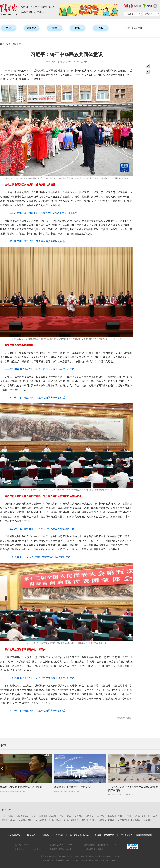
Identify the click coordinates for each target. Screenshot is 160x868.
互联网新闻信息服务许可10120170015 (100, 845)
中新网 (68, 816)
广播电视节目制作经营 (94, 849)
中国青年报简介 (14, 835)
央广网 (61, 816)
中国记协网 (147, 820)
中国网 (33, 816)
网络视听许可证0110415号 (61, 849)
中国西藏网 (77, 816)
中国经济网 (100, 816)
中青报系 (129, 14)
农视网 (92, 820)
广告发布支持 (137, 835)
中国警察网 (102, 820)
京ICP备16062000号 (23, 845)
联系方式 (31, 835)
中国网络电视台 (21, 816)
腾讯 (149, 816)
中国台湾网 (89, 816)
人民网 (3, 816)
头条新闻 (10, 44)
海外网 (85, 820)
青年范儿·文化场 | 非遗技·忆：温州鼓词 (21, 787)
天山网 (51, 820)
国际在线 (52, 816)
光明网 (120, 816)
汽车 (101, 28)
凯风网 (111, 820)
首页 (2, 44)
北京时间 (4, 820)
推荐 (3, 746)
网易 (155, 816)
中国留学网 (135, 820)
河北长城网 (33, 820)
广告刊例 (59, 835)
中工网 (128, 816)
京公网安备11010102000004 (62, 845)
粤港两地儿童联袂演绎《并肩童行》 (73, 787)
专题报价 (45, 835)
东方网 (66, 820)
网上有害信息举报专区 (79, 835)
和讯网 (59, 820)
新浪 (144, 816)
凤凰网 (12, 820)
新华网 (10, 816)
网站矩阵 (148, 14)
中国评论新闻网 (122, 820)
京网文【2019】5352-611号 (26, 849)
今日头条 (43, 820)
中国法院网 (21, 820)
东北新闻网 (76, 820)
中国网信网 (111, 816)
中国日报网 (42, 816)
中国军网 (136, 816)
